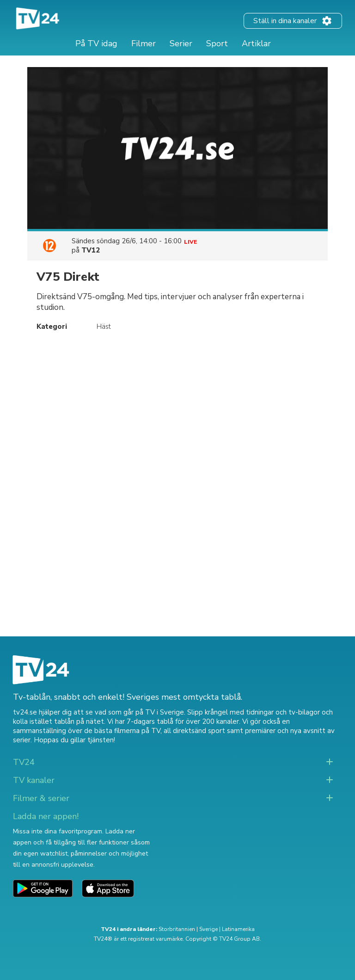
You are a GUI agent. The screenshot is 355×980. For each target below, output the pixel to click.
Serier (181, 43)
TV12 (91, 250)
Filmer (144, 43)
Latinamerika (238, 929)
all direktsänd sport (194, 731)
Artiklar (256, 43)
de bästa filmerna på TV (122, 731)
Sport (217, 43)
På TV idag (96, 43)
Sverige (208, 929)
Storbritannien (177, 929)
